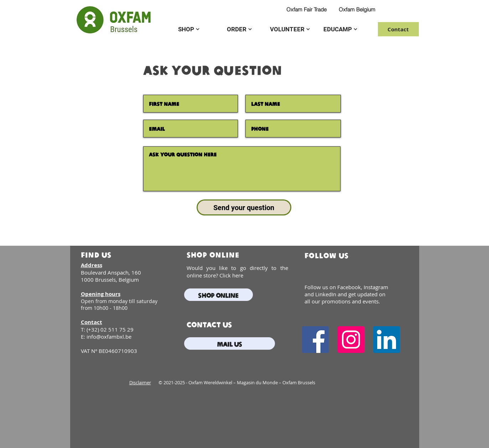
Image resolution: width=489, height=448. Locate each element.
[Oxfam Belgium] (357, 9)
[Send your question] (244, 207)
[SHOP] (189, 29)
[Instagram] (351, 340)
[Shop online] (219, 295)
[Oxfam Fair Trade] (307, 9)
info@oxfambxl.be (109, 337)
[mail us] (230, 343)
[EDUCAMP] (340, 29)
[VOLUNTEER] (290, 29)
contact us (209, 324)
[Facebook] (315, 340)
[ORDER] (239, 29)
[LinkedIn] (387, 340)
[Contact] (398, 29)
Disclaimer (140, 382)
